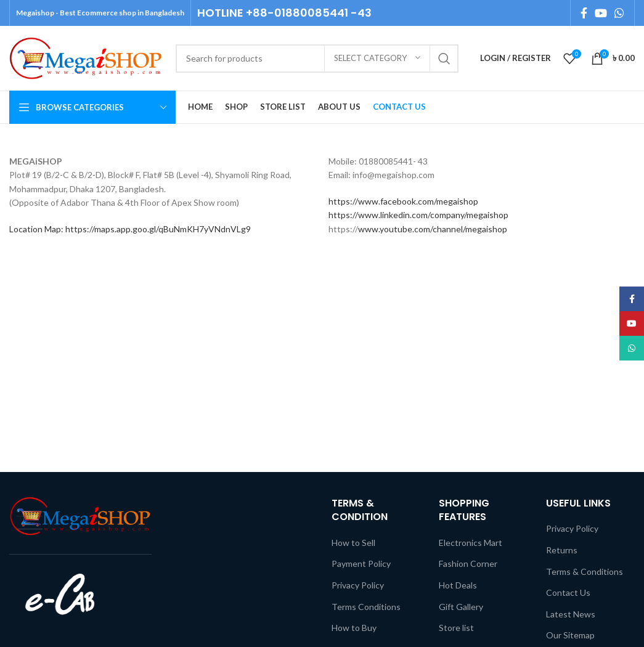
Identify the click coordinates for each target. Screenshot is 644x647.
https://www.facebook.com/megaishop (403, 201)
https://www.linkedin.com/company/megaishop (418, 215)
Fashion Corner (468, 564)
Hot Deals (458, 585)
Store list (456, 628)
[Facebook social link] (584, 13)
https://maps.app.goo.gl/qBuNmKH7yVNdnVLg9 (158, 229)
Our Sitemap (570, 635)
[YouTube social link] (601, 13)
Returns (562, 550)
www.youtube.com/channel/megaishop (433, 229)
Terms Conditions (366, 607)
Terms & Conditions (585, 572)
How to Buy (354, 628)
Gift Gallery (461, 607)
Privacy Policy (358, 585)
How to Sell (353, 543)
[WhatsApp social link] (619, 13)
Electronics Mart (471, 543)
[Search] (317, 59)
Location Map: (37, 229)
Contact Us (568, 592)
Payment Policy (361, 564)
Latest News (571, 614)
